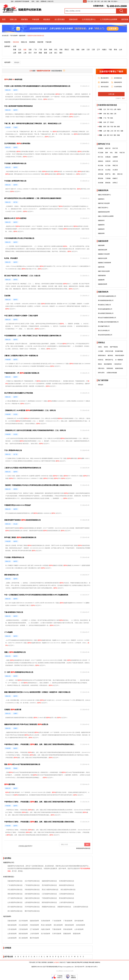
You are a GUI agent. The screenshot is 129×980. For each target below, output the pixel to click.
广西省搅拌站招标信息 (32, 885)
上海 (25, 53)
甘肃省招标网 (45, 921)
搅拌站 (57, 94)
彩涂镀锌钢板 (119, 351)
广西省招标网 (68, 921)
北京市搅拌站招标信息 (32, 881)
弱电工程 (115, 165)
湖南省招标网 (69, 925)
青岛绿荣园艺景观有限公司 (106, 313)
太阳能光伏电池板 (112, 373)
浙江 (99, 1)
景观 (116, 153)
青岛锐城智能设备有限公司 (106, 300)
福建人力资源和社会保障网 (106, 216)
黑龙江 (67, 50)
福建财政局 (101, 229)
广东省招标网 (57, 921)
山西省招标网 (12, 934)
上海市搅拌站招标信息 (66, 902)
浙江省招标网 (23, 938)
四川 (30, 53)
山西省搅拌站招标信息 (32, 902)
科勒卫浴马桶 (109, 351)
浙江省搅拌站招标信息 (15, 911)
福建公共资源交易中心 (104, 195)
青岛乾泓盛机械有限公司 (105, 309)
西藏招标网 (67, 934)
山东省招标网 (79, 929)
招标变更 (40, 42)
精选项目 (47, 19)
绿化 (111, 153)
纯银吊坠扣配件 (120, 355)
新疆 (45, 53)
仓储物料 (115, 157)
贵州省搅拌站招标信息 (49, 885)
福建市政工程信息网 (104, 203)
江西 (93, 50)
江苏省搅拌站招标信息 (49, 894)
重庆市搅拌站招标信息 (32, 911)
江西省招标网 (23, 929)
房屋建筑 (101, 148)
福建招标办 (101, 199)
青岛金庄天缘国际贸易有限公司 (107, 318)
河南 (61, 50)
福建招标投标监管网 (104, 212)
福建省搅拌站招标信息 (49, 881)
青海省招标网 (68, 929)
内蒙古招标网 (45, 929)
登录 (123, 98)
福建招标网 (22, 36)
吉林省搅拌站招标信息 (32, 894)
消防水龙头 (101, 368)
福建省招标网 (34, 921)
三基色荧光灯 (118, 364)
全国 (15, 46)
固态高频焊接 (108, 364)
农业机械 (101, 183)
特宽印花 (101, 360)
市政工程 (122, 153)
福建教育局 (101, 225)
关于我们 (39, 962)
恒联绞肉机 (110, 368)
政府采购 (125, 19)
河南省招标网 (34, 925)
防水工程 (115, 148)
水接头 (100, 347)
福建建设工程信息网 (104, 254)
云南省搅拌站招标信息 (81, 907)
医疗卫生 (101, 157)
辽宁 (98, 50)
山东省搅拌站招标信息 (15, 902)
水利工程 (115, 161)
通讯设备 (101, 178)
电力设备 (101, 165)
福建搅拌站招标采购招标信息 (36, 36)
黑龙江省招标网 (46, 925)
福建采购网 (101, 245)
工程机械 (108, 178)
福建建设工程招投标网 (104, 263)
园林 (107, 153)
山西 (15, 53)
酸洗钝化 (110, 355)
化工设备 (108, 165)
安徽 (109, 1)
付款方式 (62, 962)
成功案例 (50, 962)
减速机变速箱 (119, 368)
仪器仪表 (108, 161)
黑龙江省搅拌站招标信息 (50, 890)
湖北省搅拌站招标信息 (68, 890)
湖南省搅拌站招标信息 (15, 894)
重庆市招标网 (34, 938)
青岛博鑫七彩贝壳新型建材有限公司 (108, 322)
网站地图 (92, 962)
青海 (115, 50)
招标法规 (74, 962)
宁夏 (110, 50)
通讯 (114, 174)
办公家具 (115, 170)
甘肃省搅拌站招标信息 (66, 881)
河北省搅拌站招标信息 (15, 890)
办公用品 (108, 170)
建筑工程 (108, 148)
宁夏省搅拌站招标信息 (49, 898)
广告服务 (68, 962)
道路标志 (101, 161)
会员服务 (56, 962)
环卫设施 (101, 153)
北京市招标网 (23, 921)
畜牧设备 (108, 183)
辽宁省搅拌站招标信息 (15, 898)
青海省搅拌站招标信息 (66, 898)
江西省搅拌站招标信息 (66, 894)
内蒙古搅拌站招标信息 (32, 898)
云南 (51, 53)
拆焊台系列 (101, 373)
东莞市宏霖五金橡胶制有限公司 (107, 296)
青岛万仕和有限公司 (104, 331)
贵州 (45, 50)
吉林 (83, 50)
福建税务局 (101, 220)
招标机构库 (73, 19)
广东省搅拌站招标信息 (15, 885)
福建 (25, 50)
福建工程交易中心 (103, 208)
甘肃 (30, 50)
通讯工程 (120, 174)
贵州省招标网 (79, 921)
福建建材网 (101, 280)
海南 (51, 50)
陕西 (20, 53)
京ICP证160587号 (80, 967)
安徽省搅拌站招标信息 (15, 881)
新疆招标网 (77, 934)
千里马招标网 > (14, 36)
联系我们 (45, 962)
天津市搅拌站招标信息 (32, 907)
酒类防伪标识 (102, 355)
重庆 (61, 53)
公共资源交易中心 (89, 19)
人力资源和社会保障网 (109, 19)
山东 (102, 1)
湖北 (106, 1)
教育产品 (108, 174)
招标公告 (13, 19)
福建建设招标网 (103, 284)
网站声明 (80, 962)
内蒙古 (104, 50)
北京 (92, 1)
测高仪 (100, 364)
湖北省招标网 (58, 925)
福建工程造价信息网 (104, 271)
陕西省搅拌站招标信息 (49, 902)
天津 (35, 53)
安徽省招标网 (12, 921)
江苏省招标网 (12, 929)
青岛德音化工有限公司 (104, 305)
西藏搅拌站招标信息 (49, 907)
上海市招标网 (34, 934)
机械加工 (115, 178)
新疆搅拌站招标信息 (64, 907)
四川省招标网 (45, 934)
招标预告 (24, 19)
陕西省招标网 (23, 934)
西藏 (40, 53)
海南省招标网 (12, 925)
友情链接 (86, 962)
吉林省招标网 (80, 925)
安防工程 (101, 170)
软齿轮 (106, 347)
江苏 (95, 1)
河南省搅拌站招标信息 (32, 890)
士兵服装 (101, 351)
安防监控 (17, 62)
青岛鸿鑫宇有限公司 (104, 326)
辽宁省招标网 (34, 929)
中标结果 (36, 19)
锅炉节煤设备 (114, 347)
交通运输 (108, 157)
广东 (88, 1)
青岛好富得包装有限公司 (105, 335)
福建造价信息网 (103, 258)
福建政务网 (101, 233)
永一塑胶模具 (119, 360)
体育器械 (101, 174)
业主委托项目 (60, 19)
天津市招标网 (57, 934)
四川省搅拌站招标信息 (15, 907)
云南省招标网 (12, 938)
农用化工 (115, 183)
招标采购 (16, 42)
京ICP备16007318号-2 (92, 967)
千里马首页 (32, 962)
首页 (4, 19)
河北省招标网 (23, 925)
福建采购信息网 (103, 250)
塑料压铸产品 (109, 360)
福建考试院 (101, 267)
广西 (40, 50)
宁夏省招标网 (57, 929)
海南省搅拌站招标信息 (66, 885)
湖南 (78, 50)
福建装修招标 (102, 276)
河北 (112, 1)
